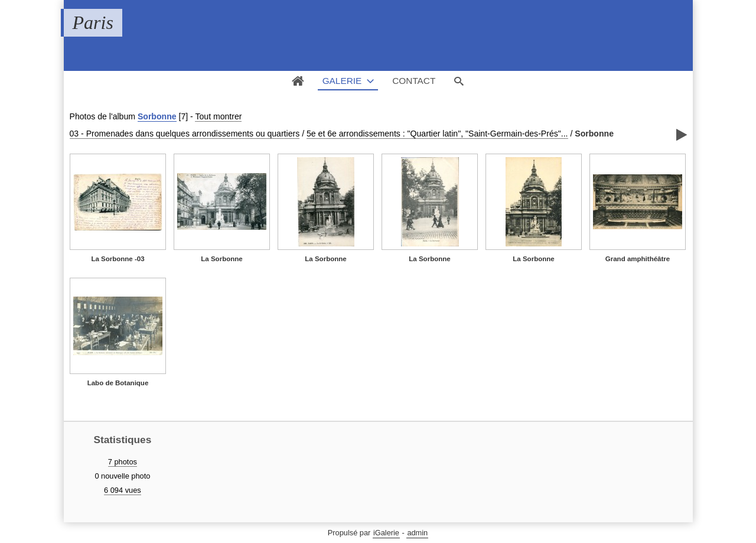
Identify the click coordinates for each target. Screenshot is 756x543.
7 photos (123, 462)
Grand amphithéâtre (638, 259)
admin (417, 533)
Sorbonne (157, 116)
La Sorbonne (221, 259)
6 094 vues (123, 490)
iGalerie (386, 533)
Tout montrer (218, 116)
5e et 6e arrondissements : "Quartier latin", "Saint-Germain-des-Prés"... (437, 134)
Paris (93, 22)
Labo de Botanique (118, 383)
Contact (414, 81)
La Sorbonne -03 (118, 259)
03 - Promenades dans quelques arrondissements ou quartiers (185, 134)
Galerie (342, 81)
